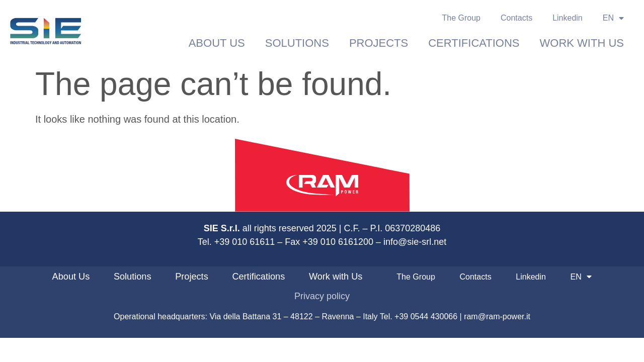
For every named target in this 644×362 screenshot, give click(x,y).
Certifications (474, 43)
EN (613, 18)
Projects (379, 43)
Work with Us (582, 43)
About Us (217, 43)
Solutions (297, 43)
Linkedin (568, 18)
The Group (461, 18)
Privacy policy (322, 296)
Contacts (516, 18)
